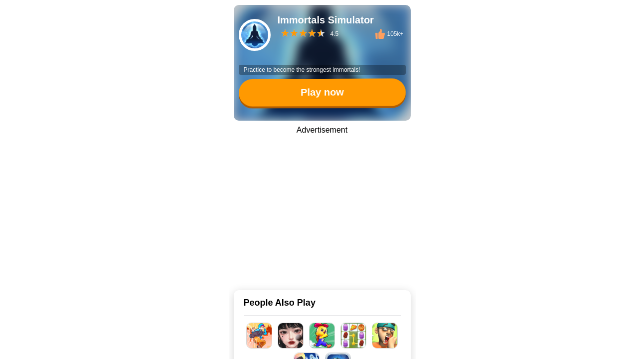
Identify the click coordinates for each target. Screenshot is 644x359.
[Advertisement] (322, 205)
